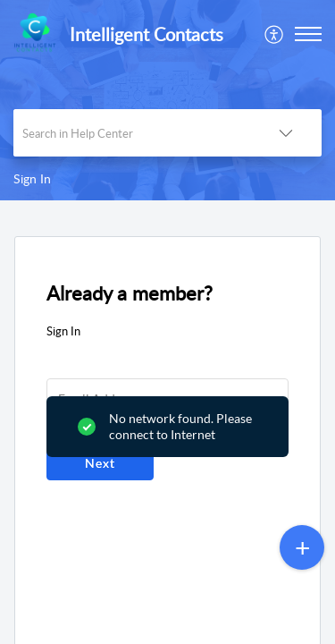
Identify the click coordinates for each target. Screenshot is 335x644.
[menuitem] (275, 34)
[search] (132, 133)
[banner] (167, 100)
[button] (275, 34)
